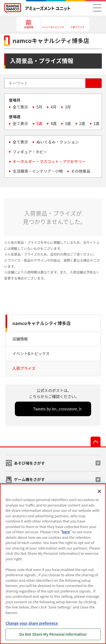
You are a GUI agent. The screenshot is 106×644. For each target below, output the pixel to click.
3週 (68, 123)
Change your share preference (32, 623)
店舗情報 (20, 339)
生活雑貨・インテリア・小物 (38, 171)
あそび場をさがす (29, 463)
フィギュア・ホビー (30, 152)
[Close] (99, 491)
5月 (39, 107)
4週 (54, 123)
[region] (53, 564)
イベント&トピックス (31, 353)
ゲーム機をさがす (29, 479)
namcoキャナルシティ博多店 (42, 323)
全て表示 (20, 107)
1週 (96, 123)
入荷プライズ (24, 368)
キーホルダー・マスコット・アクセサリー (49, 161)
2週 (82, 123)
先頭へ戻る (96, 442)
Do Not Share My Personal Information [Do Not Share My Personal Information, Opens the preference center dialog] (53, 634)
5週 (39, 123)
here (66, 532)
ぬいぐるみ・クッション (58, 142)
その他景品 (81, 171)
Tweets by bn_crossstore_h (57, 409)
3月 (68, 107)
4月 (54, 107)
